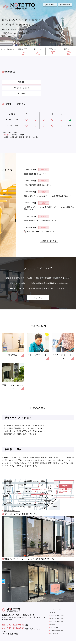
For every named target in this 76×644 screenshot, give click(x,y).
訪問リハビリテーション (57, 616)
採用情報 (53, 619)
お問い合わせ (54, 622)
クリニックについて (56, 604)
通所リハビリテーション (57, 613)
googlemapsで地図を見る (12, 505)
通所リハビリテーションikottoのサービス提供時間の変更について (48, 190)
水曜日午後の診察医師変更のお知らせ (37, 179)
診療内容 (53, 607)
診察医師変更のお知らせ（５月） (36, 168)
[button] (36, 43)
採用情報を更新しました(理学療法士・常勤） (40, 215)
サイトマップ (54, 628)
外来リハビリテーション (57, 610)
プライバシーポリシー (57, 625)
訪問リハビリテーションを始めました (40, 226)
